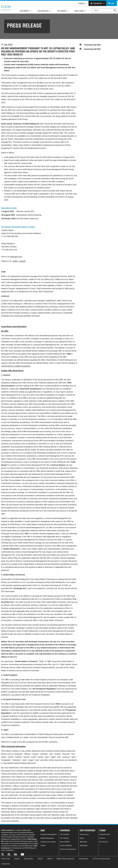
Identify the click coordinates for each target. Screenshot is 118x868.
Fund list (102, 838)
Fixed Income (84, 834)
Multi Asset (83, 842)
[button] (115, 10)
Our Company (65, 834)
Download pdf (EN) (92, 45)
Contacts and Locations (48, 842)
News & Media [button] (79, 11)
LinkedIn (22, 261)
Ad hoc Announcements (68, 849)
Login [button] (112, 3)
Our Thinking (64, 838)
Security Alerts (84, 859)
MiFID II (50, 859)
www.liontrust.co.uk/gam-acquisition (16, 366)
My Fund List (104, 842)
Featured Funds (105, 834)
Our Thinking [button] (62, 11)
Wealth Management (47, 838)
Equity (82, 838)
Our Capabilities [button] (43, 11)
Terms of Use (5, 859)
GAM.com (6, 7)
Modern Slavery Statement (66, 859)
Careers (43, 845)
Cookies (17, 859)
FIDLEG (40, 859)
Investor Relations (66, 845)
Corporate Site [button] (96, 3)
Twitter (15, 261)
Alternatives (84, 845)
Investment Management (49, 834)
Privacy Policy (29, 859)
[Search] (104, 10)
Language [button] (81, 3)
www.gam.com (16, 257)
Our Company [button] (24, 11)
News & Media (65, 842)
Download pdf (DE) (92, 49)
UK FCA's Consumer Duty (101, 859)
